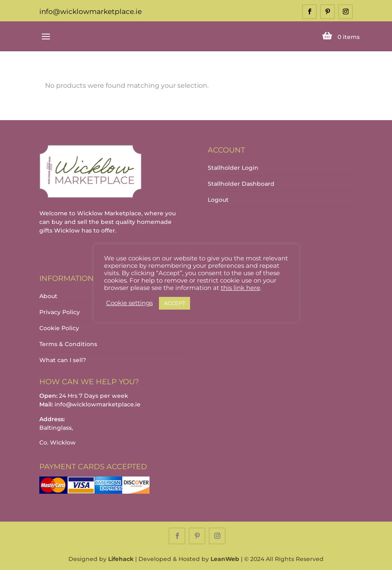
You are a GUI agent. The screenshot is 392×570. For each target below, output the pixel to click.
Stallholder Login (233, 168)
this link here (240, 288)
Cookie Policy (59, 328)
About (48, 296)
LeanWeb (225, 559)
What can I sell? (63, 360)
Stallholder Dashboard (241, 184)
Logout (218, 200)
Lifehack (121, 559)
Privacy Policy (60, 312)
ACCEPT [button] (174, 303)
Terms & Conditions (68, 344)
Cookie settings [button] (129, 303)
